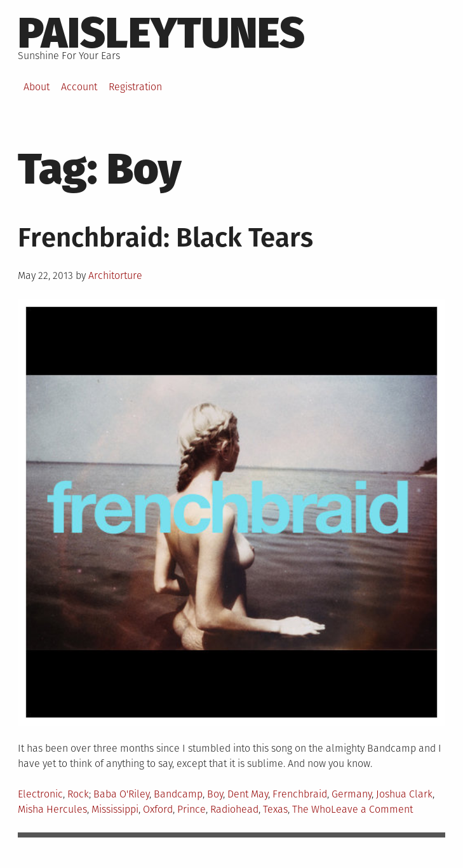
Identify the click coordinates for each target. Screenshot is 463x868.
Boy (215, 794)
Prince (191, 809)
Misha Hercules (52, 809)
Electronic (40, 794)
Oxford (158, 809)
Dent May (248, 794)
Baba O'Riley (121, 794)
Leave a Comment (372, 809)
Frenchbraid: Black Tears (165, 238)
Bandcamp (178, 794)
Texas (275, 809)
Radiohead (234, 809)
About (37, 87)
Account (79, 87)
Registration (135, 87)
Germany (352, 794)
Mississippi (115, 809)
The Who (312, 809)
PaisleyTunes (161, 33)
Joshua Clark (404, 794)
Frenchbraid (300, 794)
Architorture (115, 275)
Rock (78, 794)
